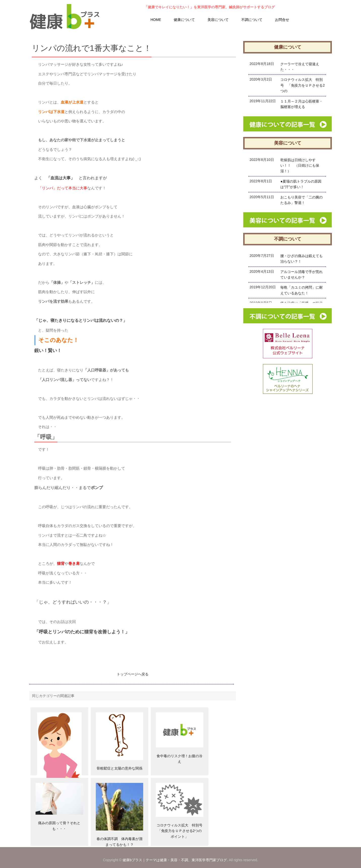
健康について (184, 20)
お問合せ (282, 20)
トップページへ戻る (133, 674)
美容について (218, 20)
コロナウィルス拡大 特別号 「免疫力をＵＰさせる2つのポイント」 (181, 831)
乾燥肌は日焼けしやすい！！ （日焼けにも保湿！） (300, 166)
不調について (252, 20)
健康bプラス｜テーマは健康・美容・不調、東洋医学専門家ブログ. (175, 860)
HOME (156, 20)
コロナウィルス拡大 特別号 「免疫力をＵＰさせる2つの (303, 85)
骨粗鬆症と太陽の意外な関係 (119, 768)
